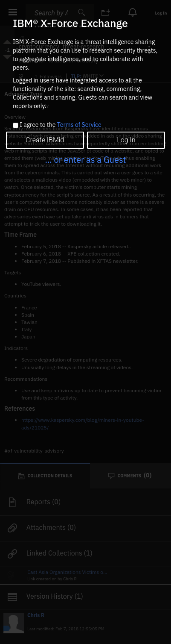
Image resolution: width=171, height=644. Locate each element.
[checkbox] (16, 125)
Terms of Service (79, 125)
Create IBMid (45, 140)
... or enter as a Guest (85, 160)
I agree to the (60, 125)
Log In (126, 140)
